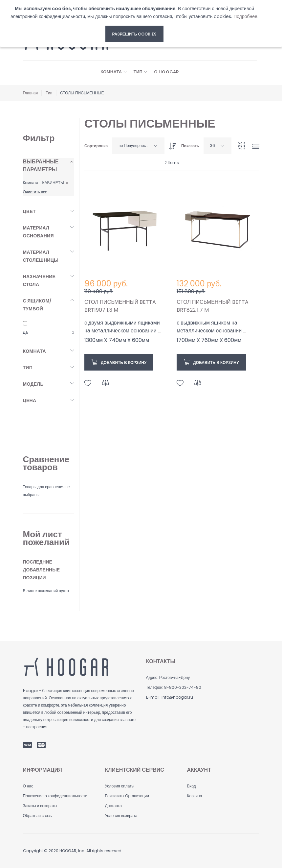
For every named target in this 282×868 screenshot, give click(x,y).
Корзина (194, 796)
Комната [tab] (34, 351)
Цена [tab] (30, 400)
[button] (88, 383)
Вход (191, 786)
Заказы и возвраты (40, 806)
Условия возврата (121, 816)
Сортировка (96, 146)
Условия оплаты (119, 786)
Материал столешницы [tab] (41, 256)
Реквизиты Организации (127, 796)
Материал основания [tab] (38, 232)
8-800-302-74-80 (183, 687)
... (159, 331)
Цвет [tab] (29, 211)
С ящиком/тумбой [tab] (37, 305)
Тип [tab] (28, 368)
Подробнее (245, 16)
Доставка (113, 806)
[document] (134, 23)
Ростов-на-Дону (174, 677)
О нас (28, 786)
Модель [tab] (33, 384)
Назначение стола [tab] (39, 280)
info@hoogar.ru (177, 697)
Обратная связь (37, 816)
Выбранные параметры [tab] (41, 166)
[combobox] (138, 146)
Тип (49, 93)
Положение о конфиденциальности (55, 796)
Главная (31, 93)
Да (25, 332)
